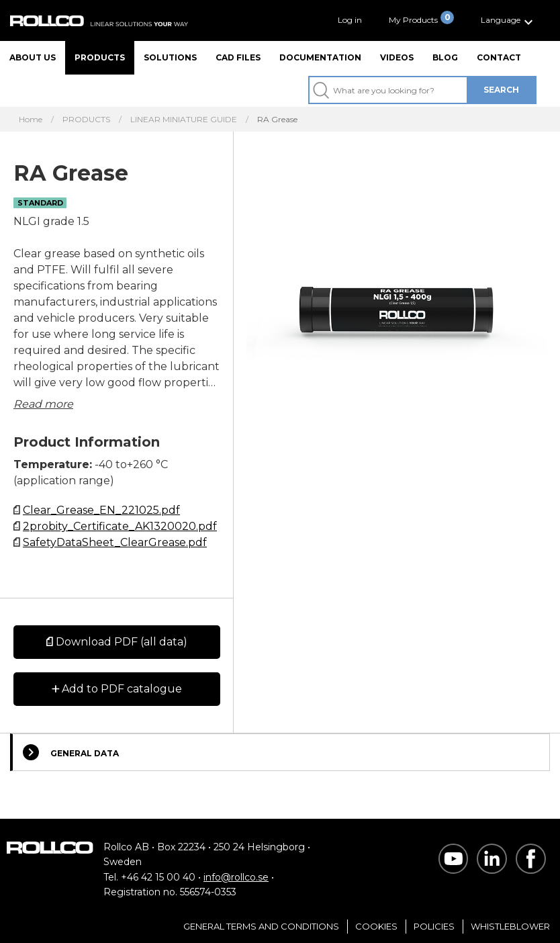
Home (31, 120)
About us (33, 57)
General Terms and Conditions (261, 926)
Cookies (376, 926)
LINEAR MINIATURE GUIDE (184, 120)
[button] (509, 20)
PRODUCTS (86, 120)
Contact (499, 57)
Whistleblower (510, 926)
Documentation (320, 57)
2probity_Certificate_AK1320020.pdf (120, 526)
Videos (397, 57)
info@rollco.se (236, 877)
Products (100, 57)
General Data (71, 752)
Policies (434, 926)
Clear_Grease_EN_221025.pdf (101, 510)
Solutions (170, 57)
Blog (445, 57)
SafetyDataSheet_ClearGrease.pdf (115, 542)
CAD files (238, 57)
